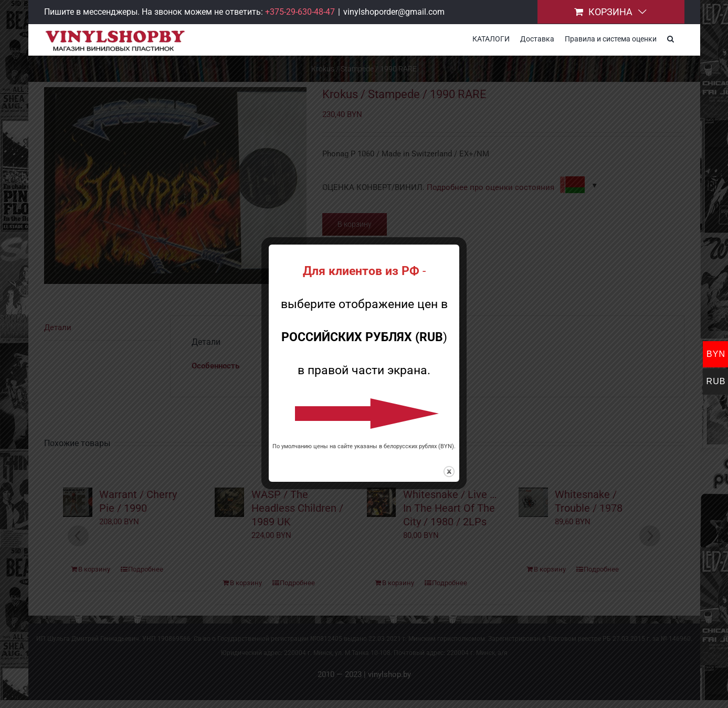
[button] (671, 38)
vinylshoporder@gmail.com (394, 12)
